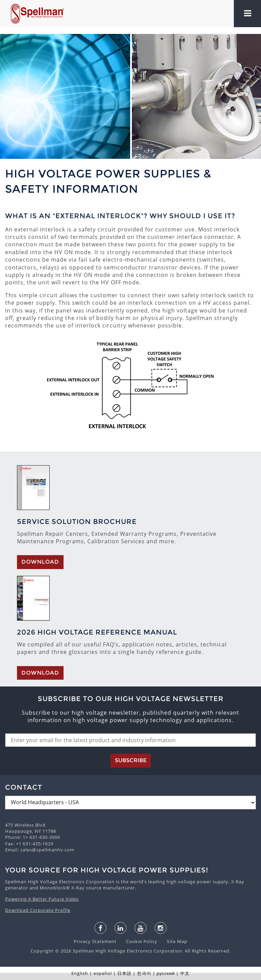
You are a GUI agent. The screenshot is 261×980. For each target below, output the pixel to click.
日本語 (124, 973)
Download (40, 562)
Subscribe (131, 760)
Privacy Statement (96, 941)
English (80, 973)
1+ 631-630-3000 (41, 837)
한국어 (144, 973)
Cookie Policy (138, 941)
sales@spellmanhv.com (47, 850)
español (103, 973)
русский (166, 973)
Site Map (173, 941)
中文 (185, 973)
